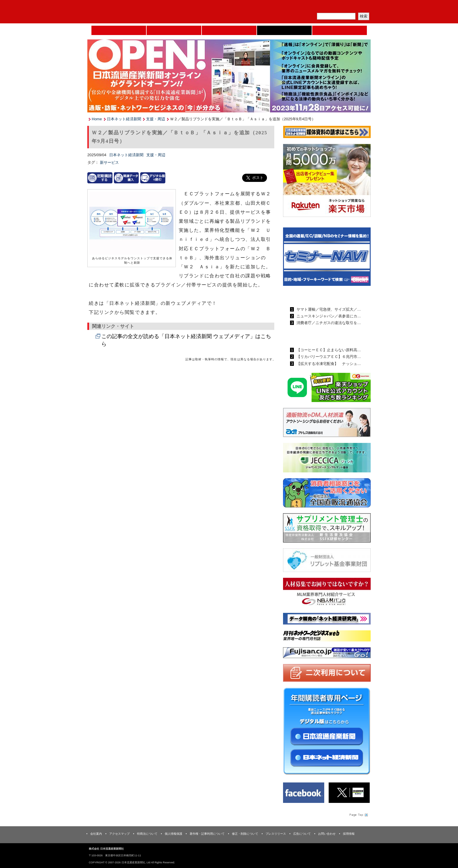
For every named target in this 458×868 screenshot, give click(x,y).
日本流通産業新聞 (229, 30)
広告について (302, 834)
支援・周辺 (156, 119)
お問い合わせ (327, 834)
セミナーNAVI (174, 30)
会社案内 (96, 834)
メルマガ (302, 7)
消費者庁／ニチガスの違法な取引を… (328, 323)
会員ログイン (357, 7)
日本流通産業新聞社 (130, 12)
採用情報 (349, 834)
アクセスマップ (119, 834)
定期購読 (329, 7)
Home (119, 30)
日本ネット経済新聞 (284, 30)
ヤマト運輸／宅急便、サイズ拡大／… (328, 309)
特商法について (147, 834)
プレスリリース (276, 834)
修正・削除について (245, 834)
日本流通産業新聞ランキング (317, 296)
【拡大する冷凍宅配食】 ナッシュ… (328, 364)
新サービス (109, 162)
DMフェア (340, 30)
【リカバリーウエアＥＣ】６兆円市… (328, 357)
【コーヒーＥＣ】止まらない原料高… (328, 350)
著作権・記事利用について (207, 834)
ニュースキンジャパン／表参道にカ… (328, 316)
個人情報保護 (174, 834)
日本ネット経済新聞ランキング (319, 336)
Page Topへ (358, 815)
